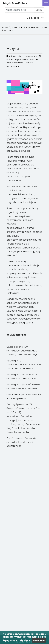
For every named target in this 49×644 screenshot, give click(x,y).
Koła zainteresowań (34, 27)
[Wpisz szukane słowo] (19, 10)
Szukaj (39, 10)
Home (5, 27)
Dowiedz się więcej (20, 640)
